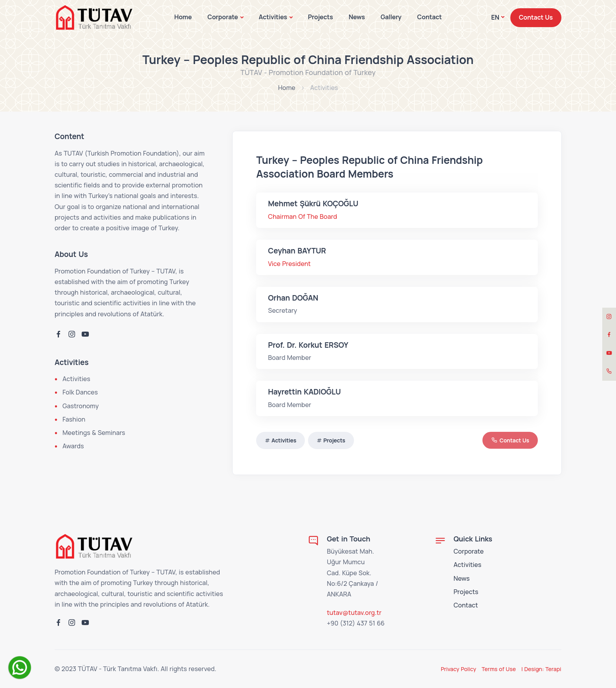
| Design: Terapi (541, 669)
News (357, 17)
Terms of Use (499, 669)
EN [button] (495, 17)
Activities (273, 17)
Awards (73, 446)
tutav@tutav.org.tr (354, 613)
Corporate (223, 17)
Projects (321, 17)
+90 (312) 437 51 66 (356, 623)
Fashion (74, 419)
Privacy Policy (458, 669)
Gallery (391, 17)
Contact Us (536, 17)
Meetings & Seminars (94, 433)
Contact (430, 17)
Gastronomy (81, 406)
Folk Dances (80, 392)
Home (183, 17)
